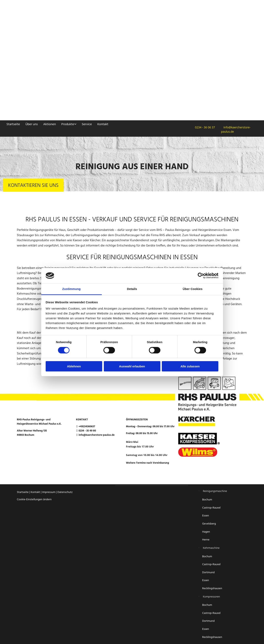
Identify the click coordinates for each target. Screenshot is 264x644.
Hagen (206, 532)
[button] (33, 185)
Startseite (13, 124)
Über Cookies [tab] (193, 289)
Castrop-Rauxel (211, 508)
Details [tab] (132, 289)
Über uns (31, 124)
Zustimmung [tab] (71, 289)
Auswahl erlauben (132, 366)
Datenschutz (65, 492)
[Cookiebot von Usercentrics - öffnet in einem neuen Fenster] (201, 276)
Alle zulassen (190, 366)
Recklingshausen (212, 588)
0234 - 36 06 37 (204, 127)
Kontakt (102, 124)
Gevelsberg (209, 524)
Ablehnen (74, 366)
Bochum (207, 500)
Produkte (67, 124)
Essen (206, 516)
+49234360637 (87, 427)
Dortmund (208, 573)
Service (86, 124)
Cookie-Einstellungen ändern (34, 500)
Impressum (49, 492)
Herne (206, 540)
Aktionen (49, 124)
